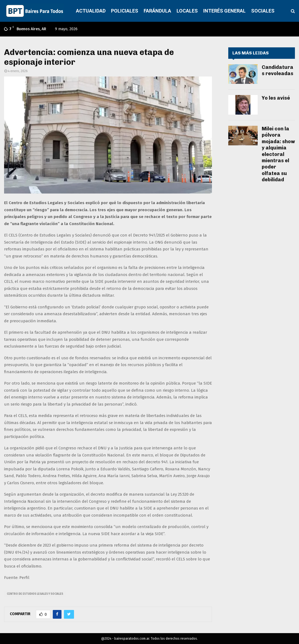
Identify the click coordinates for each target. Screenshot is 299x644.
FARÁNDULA (157, 11)
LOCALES (187, 11)
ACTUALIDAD (91, 11)
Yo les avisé (276, 98)
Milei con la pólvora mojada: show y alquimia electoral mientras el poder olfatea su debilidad (278, 154)
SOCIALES (263, 11)
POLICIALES (125, 11)
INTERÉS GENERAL (224, 11)
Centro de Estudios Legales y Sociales (35, 594)
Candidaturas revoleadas (278, 70)
